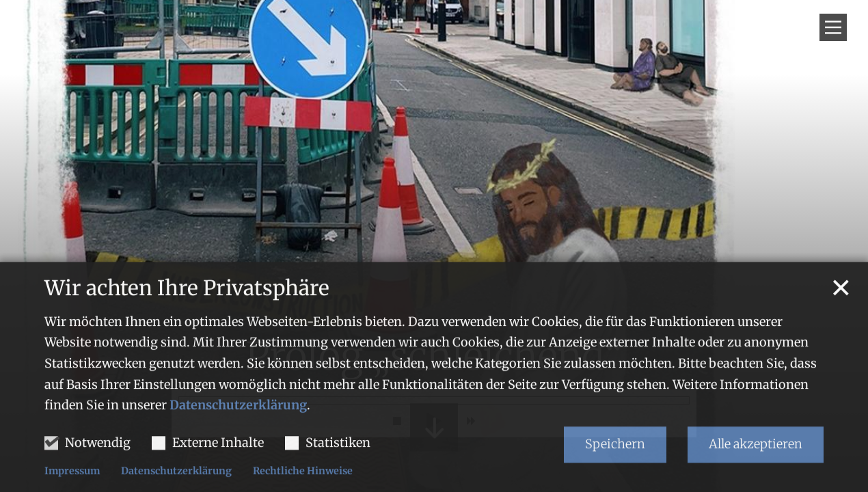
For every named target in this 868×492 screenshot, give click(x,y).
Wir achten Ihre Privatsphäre (187, 338)
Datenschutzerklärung (238, 455)
